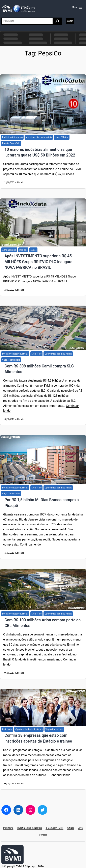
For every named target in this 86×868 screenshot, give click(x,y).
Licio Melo (36, 354)
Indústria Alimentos (12, 137)
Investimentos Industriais (39, 137)
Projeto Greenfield (11, 143)
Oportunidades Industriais (58, 354)
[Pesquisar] (57, 21)
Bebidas (23, 250)
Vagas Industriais (11, 360)
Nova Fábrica (62, 137)
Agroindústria (9, 250)
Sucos (33, 250)
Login (70, 21)
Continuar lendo (30, 545)
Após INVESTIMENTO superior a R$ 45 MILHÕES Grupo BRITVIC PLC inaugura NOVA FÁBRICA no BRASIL (38, 262)
